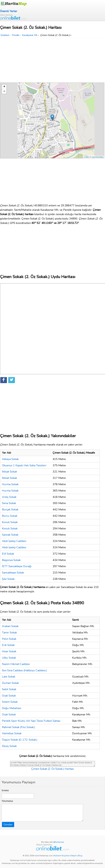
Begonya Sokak (11, 560)
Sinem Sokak (10, 702)
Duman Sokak (10, 683)
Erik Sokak (8, 645)
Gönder (8, 825)
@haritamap (59, 842)
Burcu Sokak (10, 516)
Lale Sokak (9, 677)
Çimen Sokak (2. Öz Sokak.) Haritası (53, 769)
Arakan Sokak (10, 626)
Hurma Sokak (10, 484)
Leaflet (86, 157)
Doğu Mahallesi (12, 708)
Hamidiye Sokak (12, 733)
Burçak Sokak (10, 509)
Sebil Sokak (9, 689)
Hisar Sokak (9, 651)
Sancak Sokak (10, 535)
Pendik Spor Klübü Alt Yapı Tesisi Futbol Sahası (31, 721)
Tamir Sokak (9, 633)
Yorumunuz (7, 801)
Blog (80, 856)
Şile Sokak (8, 579)
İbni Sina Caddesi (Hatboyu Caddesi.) (24, 670)
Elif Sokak (8, 554)
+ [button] (4, 87)
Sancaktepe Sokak (13, 573)
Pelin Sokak (9, 639)
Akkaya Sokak (10, 459)
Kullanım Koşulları (62, 856)
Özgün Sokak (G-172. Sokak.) (20, 740)
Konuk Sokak (10, 522)
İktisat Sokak (9, 472)
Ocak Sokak (9, 696)
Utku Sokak (9, 658)
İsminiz (5, 790)
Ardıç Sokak (9, 497)
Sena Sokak (9, 503)
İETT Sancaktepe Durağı (17, 566)
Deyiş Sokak (9, 746)
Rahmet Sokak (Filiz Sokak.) (19, 727)
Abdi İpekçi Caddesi (14, 541)
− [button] (4, 91)
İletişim (74, 856)
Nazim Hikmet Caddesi (16, 664)
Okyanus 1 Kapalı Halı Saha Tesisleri (24, 465)
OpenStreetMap (97, 157)
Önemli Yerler (9, 11)
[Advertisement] (52, 61)
